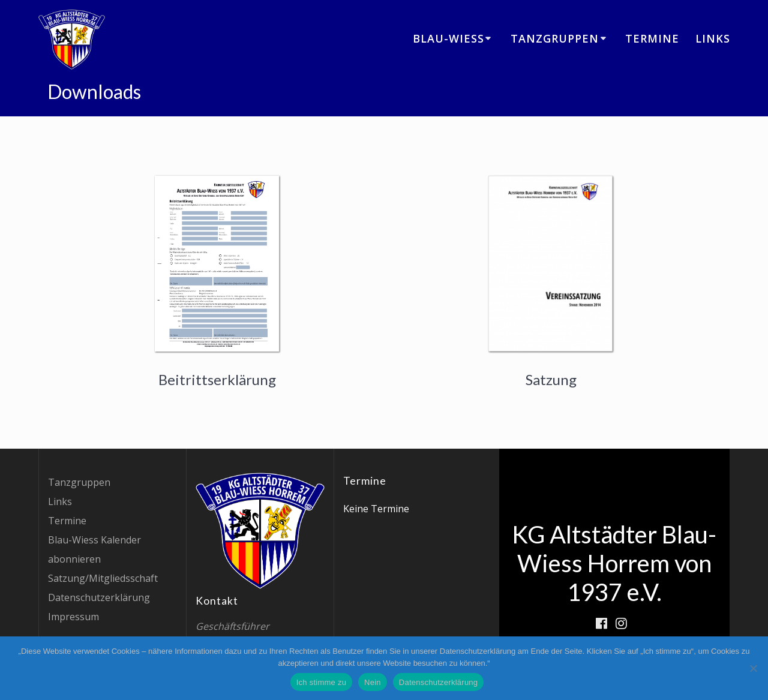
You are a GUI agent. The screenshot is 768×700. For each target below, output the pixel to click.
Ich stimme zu (321, 682)
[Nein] (753, 668)
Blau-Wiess (448, 38)
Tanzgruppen (555, 38)
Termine (652, 38)
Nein (373, 682)
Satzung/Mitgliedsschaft (103, 578)
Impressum (73, 617)
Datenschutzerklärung (99, 597)
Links (713, 38)
